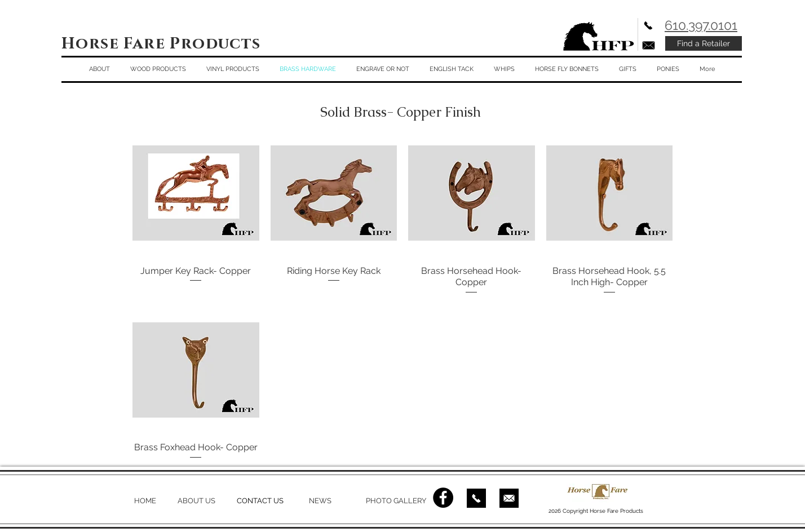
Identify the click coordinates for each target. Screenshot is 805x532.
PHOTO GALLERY (396, 501)
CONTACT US (260, 501)
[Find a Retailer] (704, 43)
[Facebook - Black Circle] (443, 498)
